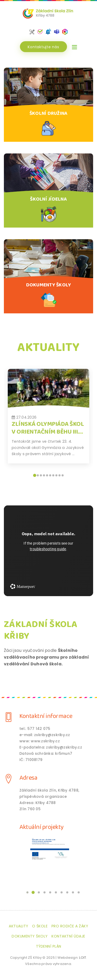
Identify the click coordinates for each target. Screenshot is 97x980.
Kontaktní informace (46, 716)
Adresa (28, 778)
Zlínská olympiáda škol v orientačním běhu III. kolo (48, 432)
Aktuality (19, 926)
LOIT (83, 958)
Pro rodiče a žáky (70, 926)
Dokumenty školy (30, 936)
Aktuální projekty (42, 827)
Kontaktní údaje (68, 936)
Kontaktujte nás (43, 47)
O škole (40, 926)
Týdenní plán (49, 946)
